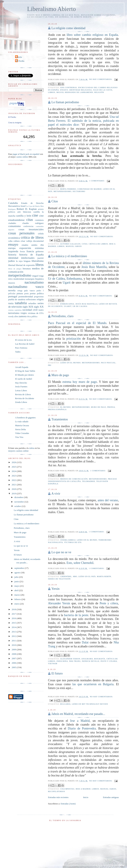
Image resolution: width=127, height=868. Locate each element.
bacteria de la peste (76, 615)
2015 (14, 623)
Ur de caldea (80, 306)
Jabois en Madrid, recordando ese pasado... (78, 714)
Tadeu (18, 352)
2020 (14, 489)
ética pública (32, 317)
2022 (14, 480)
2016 (14, 618)
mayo (17, 586)
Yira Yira (19, 437)
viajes (24, 313)
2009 (14, 649)
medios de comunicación (74, 479)
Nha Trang (75, 661)
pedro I (40, 291)
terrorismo (14, 313)
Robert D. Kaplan (27, 209)
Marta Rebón (104, 576)
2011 (14, 641)
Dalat (85, 642)
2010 (14, 645)
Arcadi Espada (22, 367)
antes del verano (108, 500)
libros (52, 92)
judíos (11, 261)
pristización (74, 339)
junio (17, 581)
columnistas (67, 789)
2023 (14, 476)
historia (12, 255)
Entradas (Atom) (68, 804)
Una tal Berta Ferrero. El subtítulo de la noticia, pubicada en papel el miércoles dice (83, 121)
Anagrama (87, 659)
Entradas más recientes (58, 797)
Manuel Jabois (74, 246)
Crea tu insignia (15, 123)
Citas (55, 201)
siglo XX (39, 307)
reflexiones (31, 299)
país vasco (29, 291)
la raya (19, 261)
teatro (41, 310)
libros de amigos (15, 269)
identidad (13, 258)
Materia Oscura (22, 425)
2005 (14, 667)
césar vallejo (26, 241)
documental (38, 241)
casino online (22, 157)
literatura (27, 269)
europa (12, 248)
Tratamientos (60, 419)
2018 (14, 609)
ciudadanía (39, 220)
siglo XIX (28, 307)
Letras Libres (21, 390)
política (40, 293)
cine (35, 215)
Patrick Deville (91, 661)
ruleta (32, 448)
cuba (10, 241)
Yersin (56, 589)
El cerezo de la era (23, 340)
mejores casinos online (18, 451)
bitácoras (27, 212)
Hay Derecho (21, 383)
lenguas (27, 261)
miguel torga (38, 276)
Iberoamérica (14, 206)
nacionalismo (34, 282)
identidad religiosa (81, 90)
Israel (23, 206)
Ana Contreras (69, 88)
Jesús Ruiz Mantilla (93, 267)
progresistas (39, 297)
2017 (14, 614)
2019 (14, 493)
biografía (100, 659)
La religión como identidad (68, 28)
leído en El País (87, 576)
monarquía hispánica (34, 279)
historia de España (31, 255)
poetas (33, 293)
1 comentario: (97, 181)
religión (99, 92)
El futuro (57, 673)
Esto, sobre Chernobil (80, 563)
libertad (12, 265)
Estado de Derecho (33, 203)
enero (17, 604)
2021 (14, 485)
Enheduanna (74, 279)
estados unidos (29, 245)
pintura (20, 293)
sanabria (21, 303)
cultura (16, 241)
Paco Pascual (108, 363)
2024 (14, 471)
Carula (19, 57)
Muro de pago (60, 375)
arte (19, 212)
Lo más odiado (22, 421)
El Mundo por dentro (24, 375)
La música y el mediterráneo (69, 256)
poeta (26, 294)
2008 (14, 654)
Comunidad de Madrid (90, 189)
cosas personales (21, 233)
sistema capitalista (15, 310)
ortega (20, 291)
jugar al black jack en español (26, 154)
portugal (13, 296)
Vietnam (53, 664)
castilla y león (24, 216)
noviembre (19, 502)
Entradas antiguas (111, 797)
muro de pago (99, 407)
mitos (10, 279)
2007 (14, 658)
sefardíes (32, 303)
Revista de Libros (23, 394)
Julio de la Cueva (103, 90)
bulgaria (65, 704)
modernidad (19, 279)
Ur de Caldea (56, 279)
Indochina (62, 661)
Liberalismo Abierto (51, 9)
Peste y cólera (109, 603)
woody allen (13, 317)
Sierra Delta (20, 429)
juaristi (41, 258)
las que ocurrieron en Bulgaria (93, 684)
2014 (14, 627)
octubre (18, 506)
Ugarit (67, 283)
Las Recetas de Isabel (25, 344)
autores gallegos (70, 244)
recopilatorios (57, 791)
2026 (14, 462)
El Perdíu (20, 61)
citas (85, 244)
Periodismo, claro (62, 316)
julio (17, 577)
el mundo (65, 407)
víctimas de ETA (73, 542)
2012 (14, 636)
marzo (18, 595)
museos (12, 283)
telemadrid (89, 481)
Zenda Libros (21, 402)
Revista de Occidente (25, 398)
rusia (11, 303)
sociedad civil (30, 310)
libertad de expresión (25, 265)
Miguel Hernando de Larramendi (75, 92)
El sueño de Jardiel (24, 379)
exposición (25, 248)
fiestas (22, 252)
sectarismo (79, 191)
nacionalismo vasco (26, 287)
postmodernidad (26, 297)
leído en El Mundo (70, 363)
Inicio (86, 797)
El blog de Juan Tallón (25, 371)
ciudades (12, 223)
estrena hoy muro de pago (80, 382)
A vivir (56, 494)
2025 (14, 467)
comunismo (15, 226)
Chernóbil (66, 576)
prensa (111, 407)
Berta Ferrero (68, 189)
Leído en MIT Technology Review (90, 704)
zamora (22, 316)
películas (12, 294)
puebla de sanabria (17, 299)
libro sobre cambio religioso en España (92, 35)
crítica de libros (98, 244)
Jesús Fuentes (21, 387)
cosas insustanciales (31, 229)
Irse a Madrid (80, 721)
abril (17, 590)
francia (30, 251)
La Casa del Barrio (33, 206)
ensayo (64, 90)
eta (42, 245)
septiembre (20, 568)
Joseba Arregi (68, 540)
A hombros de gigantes (25, 418)
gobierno (40, 251)
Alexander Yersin (59, 603)
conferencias (28, 226)
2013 (14, 632)
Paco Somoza (21, 348)
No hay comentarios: (101, 79)
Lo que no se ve (61, 552)
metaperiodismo (62, 191)
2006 (14, 663)
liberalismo (38, 261)
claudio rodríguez (33, 223)
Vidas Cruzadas (22, 433)
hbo (75, 576)
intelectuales (28, 258)
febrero (18, 599)
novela (12, 290)
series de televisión (59, 579)
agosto (18, 573)
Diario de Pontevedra (82, 728)
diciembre (19, 497)
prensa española (57, 409)
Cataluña (13, 203)
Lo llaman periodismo (65, 102)
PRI (50, 365)
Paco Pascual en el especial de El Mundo (77, 323)
